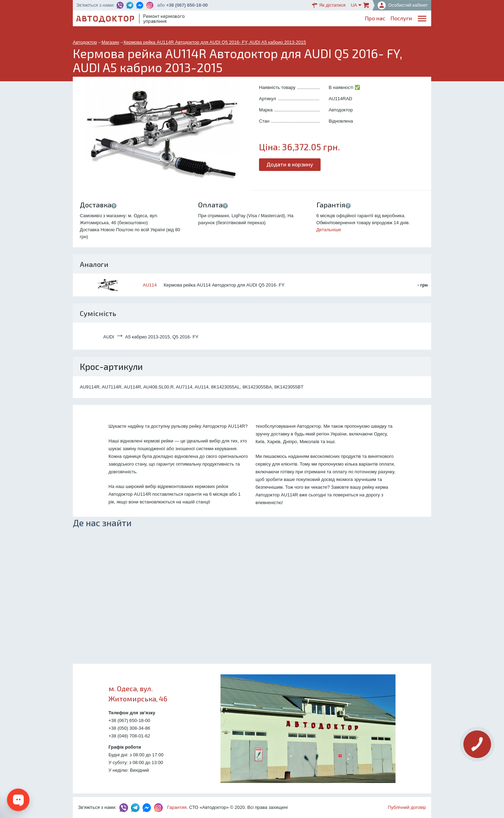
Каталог (304, 19)
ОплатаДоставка (332, 20)
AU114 (150, 285)
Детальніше (329, 230)
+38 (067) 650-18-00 (187, 5)
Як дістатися (329, 5)
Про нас (234, 19)
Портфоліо (398, 19)
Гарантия (177, 807)
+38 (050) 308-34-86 (129, 728)
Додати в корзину (290, 164)
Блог (282, 19)
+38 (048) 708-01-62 (129, 736)
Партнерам (365, 19)
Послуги (261, 19)
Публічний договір (407, 807)
